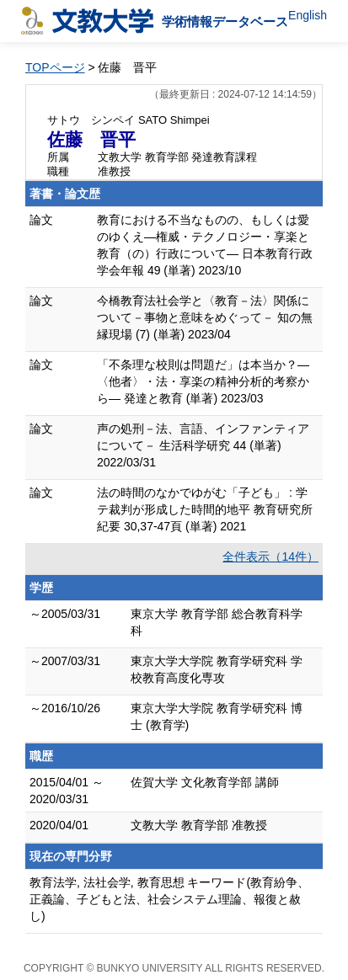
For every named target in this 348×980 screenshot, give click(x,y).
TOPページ (55, 67)
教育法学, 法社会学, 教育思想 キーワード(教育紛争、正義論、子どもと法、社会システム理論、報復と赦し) (169, 899)
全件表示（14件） (270, 557)
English (308, 15)
